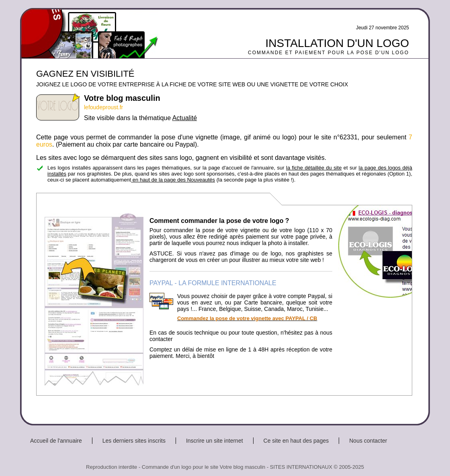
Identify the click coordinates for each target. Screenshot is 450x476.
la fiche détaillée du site (314, 168)
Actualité (185, 118)
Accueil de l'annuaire (56, 441)
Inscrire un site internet (215, 441)
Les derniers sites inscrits (134, 441)
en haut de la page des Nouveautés (173, 180)
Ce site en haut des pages (296, 441)
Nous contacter (368, 441)
